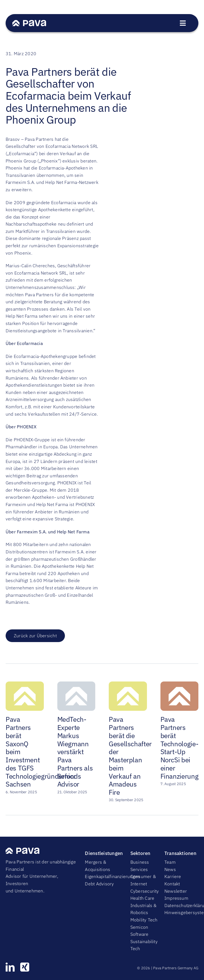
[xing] (25, 967)
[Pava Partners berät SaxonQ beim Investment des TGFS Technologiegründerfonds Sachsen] (25, 684)
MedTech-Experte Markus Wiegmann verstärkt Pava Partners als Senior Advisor (75, 752)
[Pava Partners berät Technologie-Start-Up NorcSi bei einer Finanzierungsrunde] (180, 684)
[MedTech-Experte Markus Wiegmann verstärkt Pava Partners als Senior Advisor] (76, 684)
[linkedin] (10, 967)
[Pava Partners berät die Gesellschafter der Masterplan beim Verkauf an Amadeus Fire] (128, 684)
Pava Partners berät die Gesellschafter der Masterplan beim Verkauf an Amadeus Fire (130, 756)
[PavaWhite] (29, 22)
